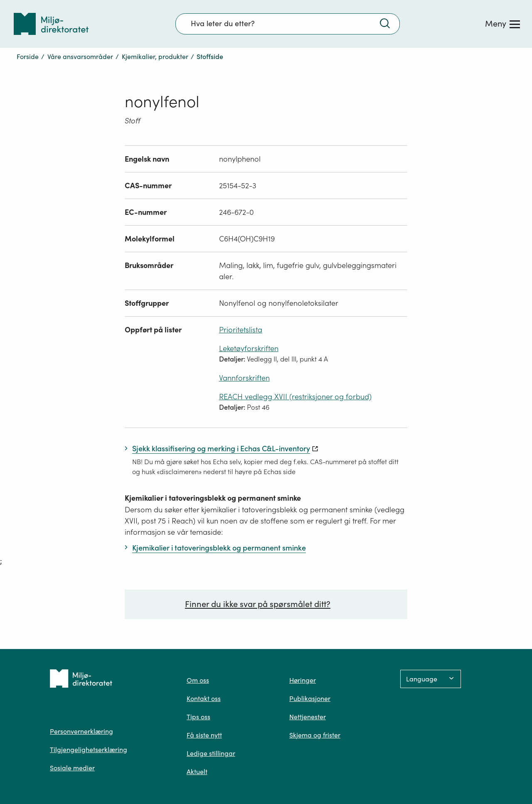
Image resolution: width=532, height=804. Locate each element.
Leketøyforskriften (249, 348)
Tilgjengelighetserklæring (89, 750)
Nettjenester (308, 717)
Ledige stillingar (211, 753)
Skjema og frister (315, 735)
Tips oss (198, 717)
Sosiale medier (72, 768)
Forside (28, 57)
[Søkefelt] (288, 24)
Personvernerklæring (81, 731)
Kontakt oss (204, 698)
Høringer (303, 680)
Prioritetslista (241, 330)
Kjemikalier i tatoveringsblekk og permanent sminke (213, 498)
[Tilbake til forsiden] (51, 24)
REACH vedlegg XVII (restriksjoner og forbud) (295, 397)
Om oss (198, 680)
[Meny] (502, 24)
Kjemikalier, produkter (155, 57)
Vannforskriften (244, 378)
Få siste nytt (204, 735)
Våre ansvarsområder (80, 57)
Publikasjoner (310, 698)
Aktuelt (197, 772)
